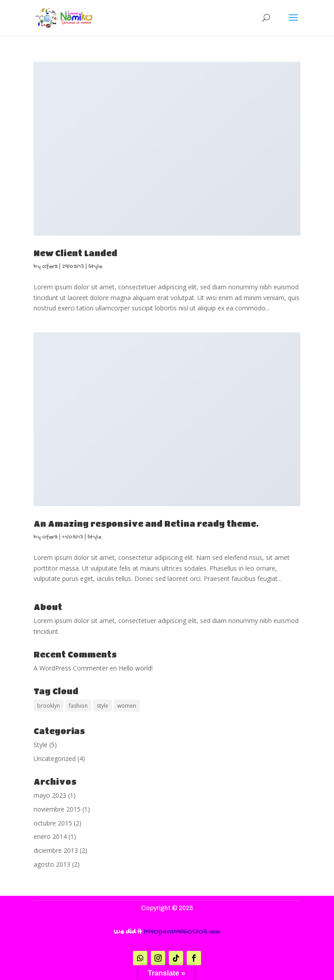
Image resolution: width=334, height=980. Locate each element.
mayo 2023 (50, 795)
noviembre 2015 (57, 809)
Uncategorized (55, 759)
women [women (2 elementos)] (127, 706)
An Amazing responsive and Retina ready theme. (146, 524)
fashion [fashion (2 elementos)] (78, 706)
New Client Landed (75, 253)
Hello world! (136, 668)
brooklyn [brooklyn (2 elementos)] (49, 706)
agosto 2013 (52, 864)
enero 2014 (50, 836)
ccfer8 (50, 267)
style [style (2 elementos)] (103, 706)
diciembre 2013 (56, 850)
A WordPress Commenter (71, 668)
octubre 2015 (53, 823)
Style (95, 267)
